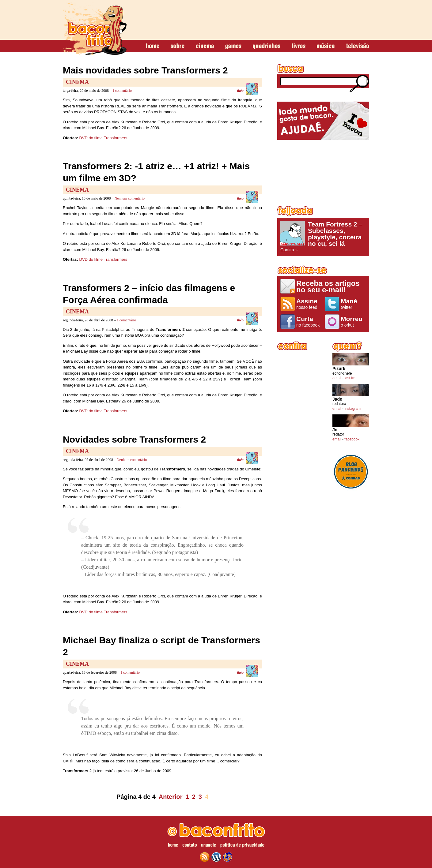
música (326, 46)
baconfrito (95, 29)
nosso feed (309, 304)
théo (240, 91)
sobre (178, 46)
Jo (335, 430)
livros (299, 46)
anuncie (208, 846)
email (337, 378)
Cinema (77, 82)
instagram (352, 409)
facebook (352, 439)
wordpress (216, 857)
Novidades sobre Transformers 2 (134, 439)
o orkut (353, 321)
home (153, 46)
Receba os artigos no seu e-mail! (328, 286)
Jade (337, 399)
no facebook (309, 321)
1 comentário (122, 91)
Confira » (323, 237)
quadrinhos (267, 46)
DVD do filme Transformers (103, 138)
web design (228, 857)
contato (189, 846)
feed (205, 857)
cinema (205, 46)
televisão (357, 46)
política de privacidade (242, 846)
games (233, 46)
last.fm (350, 378)
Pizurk (339, 369)
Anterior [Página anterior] (171, 797)
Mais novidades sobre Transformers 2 (145, 70)
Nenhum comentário (130, 198)
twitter (353, 304)
